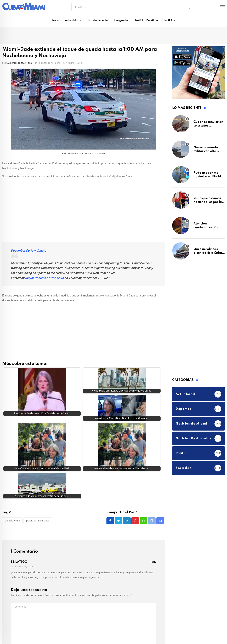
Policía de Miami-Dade (38, 471)
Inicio (56, 20)
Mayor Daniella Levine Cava (44, 278)
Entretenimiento (98, 20)
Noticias (170, 20)
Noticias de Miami (147, 20)
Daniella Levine (12, 471)
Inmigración (122, 20)
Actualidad (72, 20)
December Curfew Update (29, 251)
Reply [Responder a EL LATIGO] (153, 513)
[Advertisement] (83, 206)
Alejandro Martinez (20, 63)
